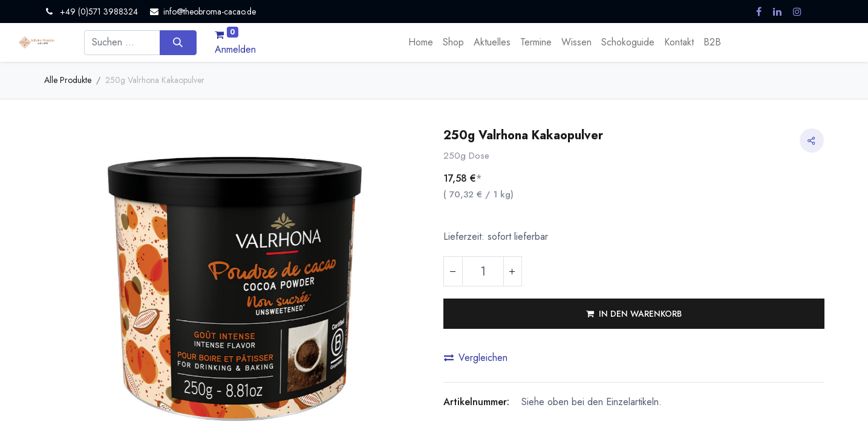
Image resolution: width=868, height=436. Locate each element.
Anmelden (235, 49)
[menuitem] (421, 42)
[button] (634, 314)
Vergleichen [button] (476, 358)
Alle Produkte (68, 80)
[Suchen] (178, 42)
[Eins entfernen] (453, 271)
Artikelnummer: (476, 402)
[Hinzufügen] (512, 271)
